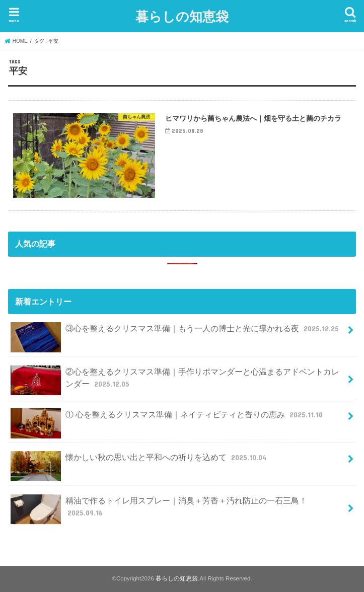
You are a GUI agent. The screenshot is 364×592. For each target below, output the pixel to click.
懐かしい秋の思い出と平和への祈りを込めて (139, 461)
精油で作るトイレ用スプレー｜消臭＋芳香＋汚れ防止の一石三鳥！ (159, 509)
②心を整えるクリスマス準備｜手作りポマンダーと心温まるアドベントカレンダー (175, 381)
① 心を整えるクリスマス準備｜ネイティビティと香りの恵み (168, 419)
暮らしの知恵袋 (182, 16)
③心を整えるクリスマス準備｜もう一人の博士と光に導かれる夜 (176, 332)
